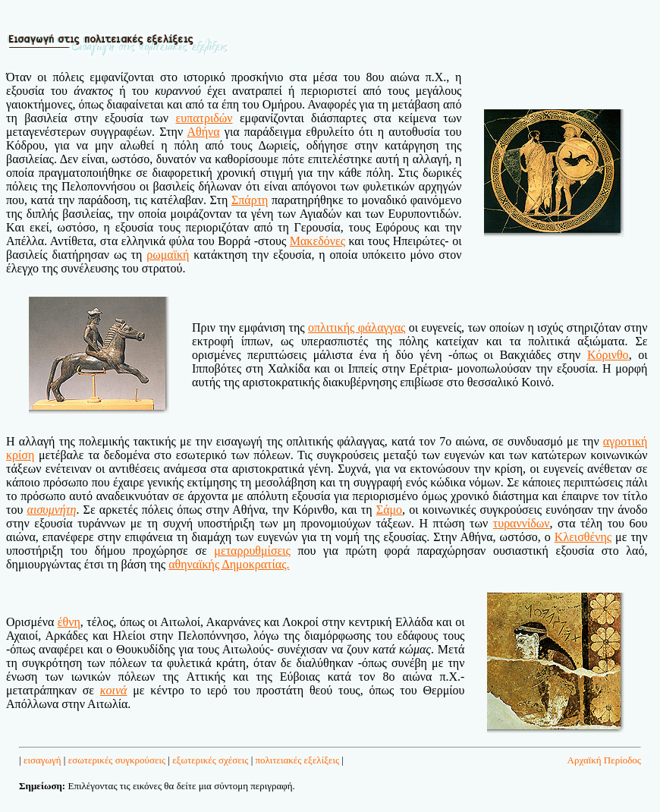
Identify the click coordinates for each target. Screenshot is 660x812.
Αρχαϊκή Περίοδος (604, 760)
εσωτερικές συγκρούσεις (117, 760)
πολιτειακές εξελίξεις (298, 760)
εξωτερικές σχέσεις (210, 760)
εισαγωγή (42, 760)
